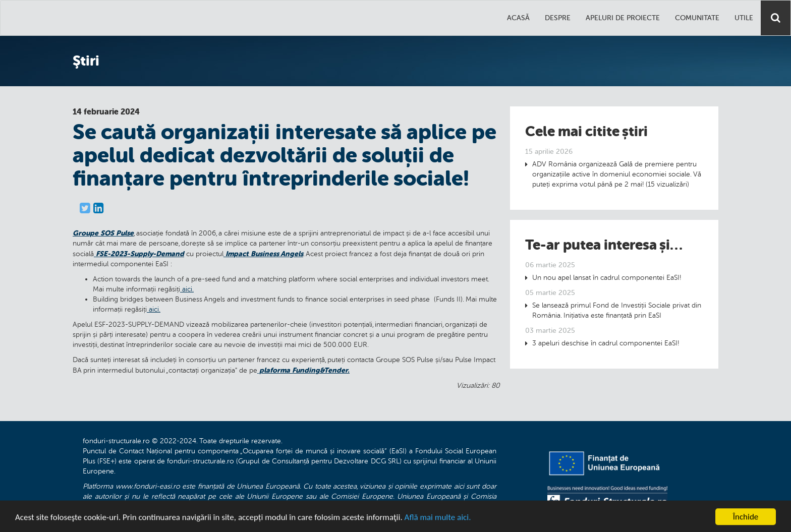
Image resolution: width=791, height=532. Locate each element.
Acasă (518, 18)
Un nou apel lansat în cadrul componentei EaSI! (607, 278)
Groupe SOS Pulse (103, 233)
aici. (187, 289)
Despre (558, 18)
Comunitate (697, 18)
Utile (744, 18)
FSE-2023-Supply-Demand (139, 254)
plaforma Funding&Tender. (303, 370)
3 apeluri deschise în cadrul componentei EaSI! (606, 343)
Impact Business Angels (263, 254)
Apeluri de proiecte (623, 18)
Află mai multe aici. (438, 520)
